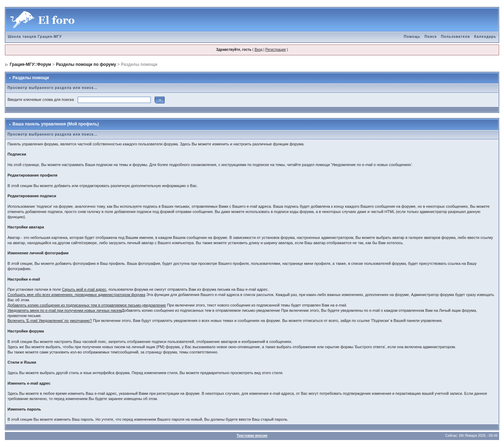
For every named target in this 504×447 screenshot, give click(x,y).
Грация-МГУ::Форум (30, 64)
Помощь (412, 37)
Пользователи (456, 37)
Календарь (485, 37)
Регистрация (275, 50)
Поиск (431, 37)
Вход (258, 50)
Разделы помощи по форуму (86, 64)
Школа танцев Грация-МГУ (35, 37)
